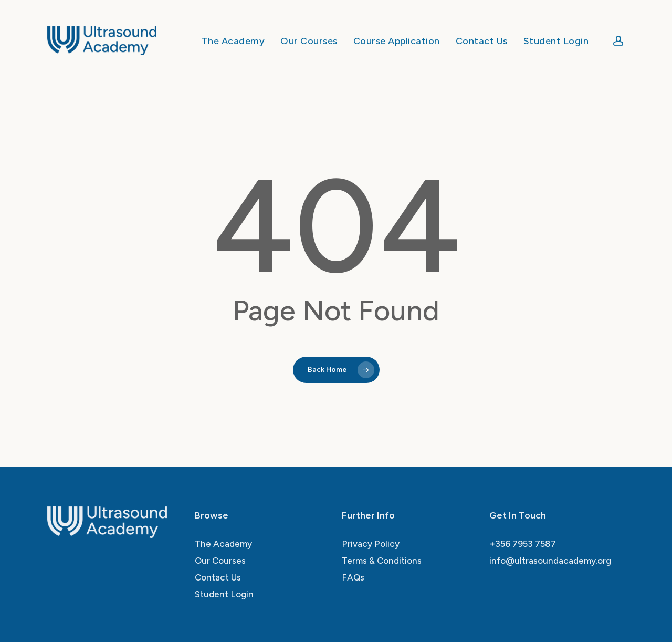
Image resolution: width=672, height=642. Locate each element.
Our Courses (220, 561)
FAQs (353, 577)
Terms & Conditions (382, 561)
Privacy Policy (371, 544)
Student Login (224, 594)
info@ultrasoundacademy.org (550, 561)
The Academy (223, 544)
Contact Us (218, 577)
